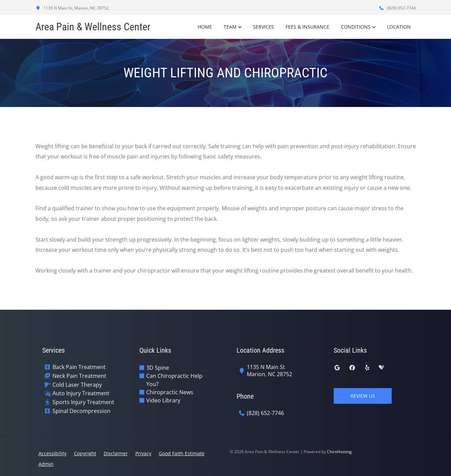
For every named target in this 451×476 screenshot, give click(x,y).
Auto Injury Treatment (81, 393)
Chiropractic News (170, 392)
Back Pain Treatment (79, 367)
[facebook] (352, 368)
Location (399, 27)
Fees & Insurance (307, 27)
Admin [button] (46, 464)
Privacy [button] (143, 453)
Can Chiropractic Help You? (174, 380)
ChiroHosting (339, 452)
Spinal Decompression (81, 411)
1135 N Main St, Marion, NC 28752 (72, 8)
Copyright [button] (85, 453)
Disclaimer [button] (116, 453)
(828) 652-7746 (397, 8)
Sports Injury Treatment (83, 402)
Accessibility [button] (52, 453)
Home (205, 27)
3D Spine (158, 368)
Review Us (363, 396)
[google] (337, 368)
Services (264, 27)
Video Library (163, 400)
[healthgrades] (381, 368)
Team (230, 27)
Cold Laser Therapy (77, 385)
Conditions (356, 27)
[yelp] (367, 368)
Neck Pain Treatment (79, 376)
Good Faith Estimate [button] (182, 453)
